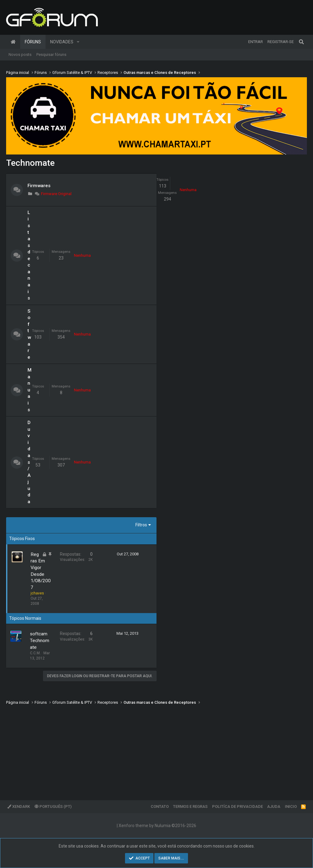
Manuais (29, 390)
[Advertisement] (156, 748)
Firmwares (39, 186)
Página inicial (13, 42)
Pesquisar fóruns (51, 54)
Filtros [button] (141, 525)
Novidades (62, 42)
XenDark (19, 806)
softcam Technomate (40, 640)
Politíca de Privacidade (238, 806)
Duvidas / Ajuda (29, 462)
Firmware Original (53, 194)
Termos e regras (190, 806)
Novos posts (20, 54)
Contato (160, 806)
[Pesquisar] (301, 42)
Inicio (291, 806)
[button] (78, 42)
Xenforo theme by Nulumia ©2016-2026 (157, 826)
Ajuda (274, 806)
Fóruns (33, 42)
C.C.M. (35, 653)
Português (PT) (53, 806)
